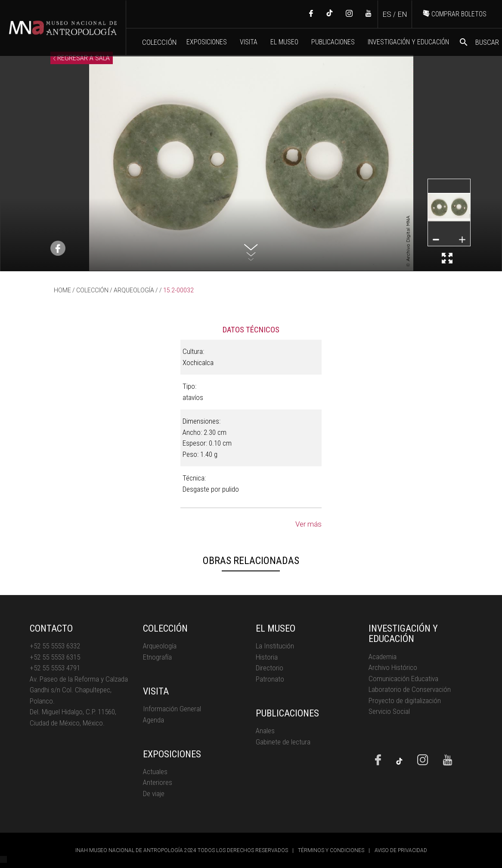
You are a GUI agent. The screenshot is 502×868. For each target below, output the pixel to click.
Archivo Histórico (393, 667)
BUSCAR (479, 42)
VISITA (249, 42)
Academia (383, 657)
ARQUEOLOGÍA (134, 290)
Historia (267, 657)
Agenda (153, 720)
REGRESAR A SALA (82, 58)
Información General (172, 709)
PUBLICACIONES (333, 42)
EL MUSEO (284, 42)
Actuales (155, 772)
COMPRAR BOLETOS (455, 14)
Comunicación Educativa (403, 679)
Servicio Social (389, 711)
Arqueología (160, 646)
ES (387, 14)
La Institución (275, 646)
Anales (265, 731)
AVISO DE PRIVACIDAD (401, 850)
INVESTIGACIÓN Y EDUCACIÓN (408, 42)
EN (402, 14)
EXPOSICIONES (207, 42)
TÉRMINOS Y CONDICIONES (331, 850)
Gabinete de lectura (283, 742)
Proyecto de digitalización (405, 701)
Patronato (270, 679)
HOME (62, 290)
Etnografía (157, 657)
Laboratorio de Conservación (410, 689)
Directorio (270, 668)
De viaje (154, 794)
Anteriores (158, 782)
